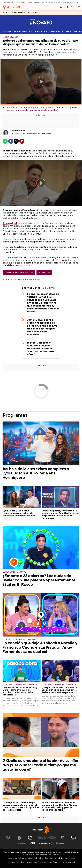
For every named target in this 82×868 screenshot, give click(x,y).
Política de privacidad (27, 858)
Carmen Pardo (18, 131)
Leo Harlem (28, 32)
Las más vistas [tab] (31, 288)
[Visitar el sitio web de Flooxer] (60, 843)
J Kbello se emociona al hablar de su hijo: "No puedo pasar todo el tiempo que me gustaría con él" (40, 765)
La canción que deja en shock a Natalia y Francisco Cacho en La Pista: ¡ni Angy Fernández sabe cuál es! (40, 647)
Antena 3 (6, 279)
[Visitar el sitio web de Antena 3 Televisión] (8, 838)
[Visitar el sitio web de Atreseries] (63, 838)
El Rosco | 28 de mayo (14, 572)
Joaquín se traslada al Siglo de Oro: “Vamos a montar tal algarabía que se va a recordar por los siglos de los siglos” (42, 109)
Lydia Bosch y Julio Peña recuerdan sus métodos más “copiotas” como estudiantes (19, 513)
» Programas (17, 279)
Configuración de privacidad (20, 862)
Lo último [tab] (49, 288)
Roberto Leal (44, 272)
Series (6, 13)
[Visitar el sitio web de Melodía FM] (33, 843)
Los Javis (56, 32)
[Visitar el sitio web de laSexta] (19, 838)
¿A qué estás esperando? (15, 2)
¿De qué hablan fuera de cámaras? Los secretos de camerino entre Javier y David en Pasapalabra (60, 690)
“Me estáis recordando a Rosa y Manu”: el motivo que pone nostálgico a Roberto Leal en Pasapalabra (20, 691)
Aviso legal (12, 858)
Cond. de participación (65, 858)
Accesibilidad (69, 862)
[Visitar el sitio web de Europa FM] (22, 843)
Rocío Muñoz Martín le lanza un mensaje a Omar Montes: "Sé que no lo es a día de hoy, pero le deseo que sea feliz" (59, 806)
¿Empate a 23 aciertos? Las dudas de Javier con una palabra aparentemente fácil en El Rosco (39, 580)
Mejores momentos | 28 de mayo (21, 639)
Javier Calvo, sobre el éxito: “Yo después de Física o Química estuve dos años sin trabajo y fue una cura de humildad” (42, 327)
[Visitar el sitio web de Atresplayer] (47, 843)
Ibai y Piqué (67, 32)
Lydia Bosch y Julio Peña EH (66, 2)
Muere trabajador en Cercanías (40, 2)
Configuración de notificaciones (48, 862)
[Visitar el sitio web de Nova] (41, 838)
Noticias (32, 13)
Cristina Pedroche (12, 32)
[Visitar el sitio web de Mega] (52, 838)
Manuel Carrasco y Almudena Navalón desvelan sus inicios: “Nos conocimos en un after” (41, 349)
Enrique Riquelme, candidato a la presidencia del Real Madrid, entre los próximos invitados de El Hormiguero (60, 514)
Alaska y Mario (42, 32)
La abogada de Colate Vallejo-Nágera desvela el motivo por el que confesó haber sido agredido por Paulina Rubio (21, 806)
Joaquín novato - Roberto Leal (19, 272)
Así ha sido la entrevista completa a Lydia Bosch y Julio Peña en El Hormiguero (36, 473)
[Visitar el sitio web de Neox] (30, 838)
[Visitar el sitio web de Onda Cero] (74, 838)
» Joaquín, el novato (32, 279)
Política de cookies (46, 858)
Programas (18, 13)
